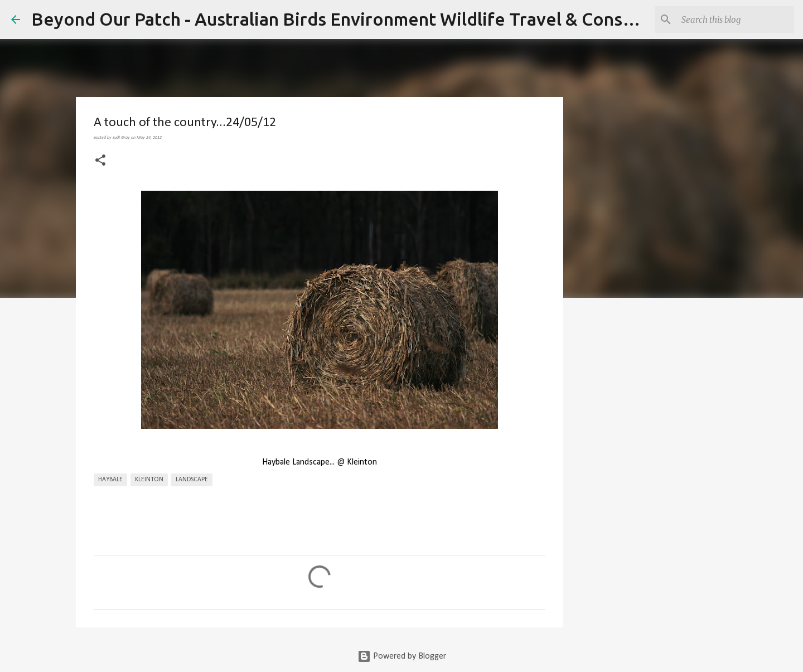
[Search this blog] (736, 20)
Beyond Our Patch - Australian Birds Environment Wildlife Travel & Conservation (362, 19)
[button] (100, 161)
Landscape (192, 480)
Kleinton (149, 480)
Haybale (110, 480)
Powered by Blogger (402, 656)
